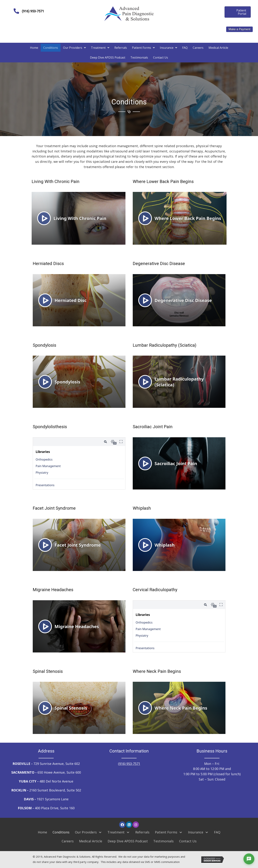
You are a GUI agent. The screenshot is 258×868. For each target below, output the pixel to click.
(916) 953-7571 (129, 764)
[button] (122, 825)
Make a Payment (239, 29)
